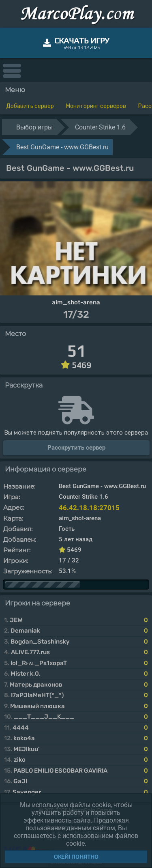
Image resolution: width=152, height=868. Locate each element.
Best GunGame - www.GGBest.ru (62, 147)
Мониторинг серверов (96, 106)
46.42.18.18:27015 (89, 508)
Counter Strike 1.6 (100, 127)
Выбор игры (34, 127)
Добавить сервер (30, 106)
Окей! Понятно (76, 857)
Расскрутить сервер (76, 448)
